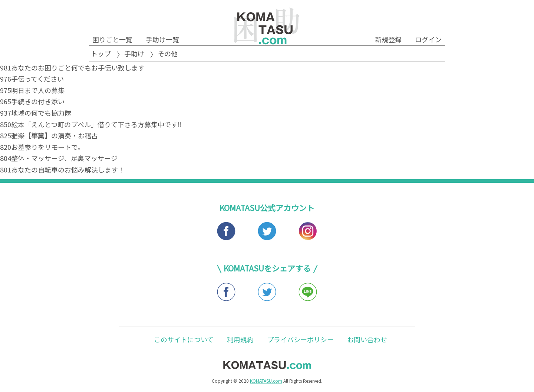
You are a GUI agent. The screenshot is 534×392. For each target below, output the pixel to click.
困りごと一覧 (112, 39)
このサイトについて (184, 339)
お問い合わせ (367, 339)
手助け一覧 (162, 39)
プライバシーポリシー (300, 339)
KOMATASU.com (266, 381)
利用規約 (240, 339)
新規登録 (388, 39)
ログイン (428, 39)
